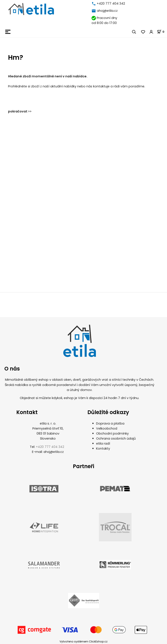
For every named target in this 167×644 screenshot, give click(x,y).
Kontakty (103, 449)
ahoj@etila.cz (107, 11)
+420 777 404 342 (111, 3)
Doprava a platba (110, 423)
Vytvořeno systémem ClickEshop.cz (83, 641)
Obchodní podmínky (112, 433)
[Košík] (162, 32)
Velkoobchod (107, 428)
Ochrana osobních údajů (116, 438)
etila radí (103, 443)
